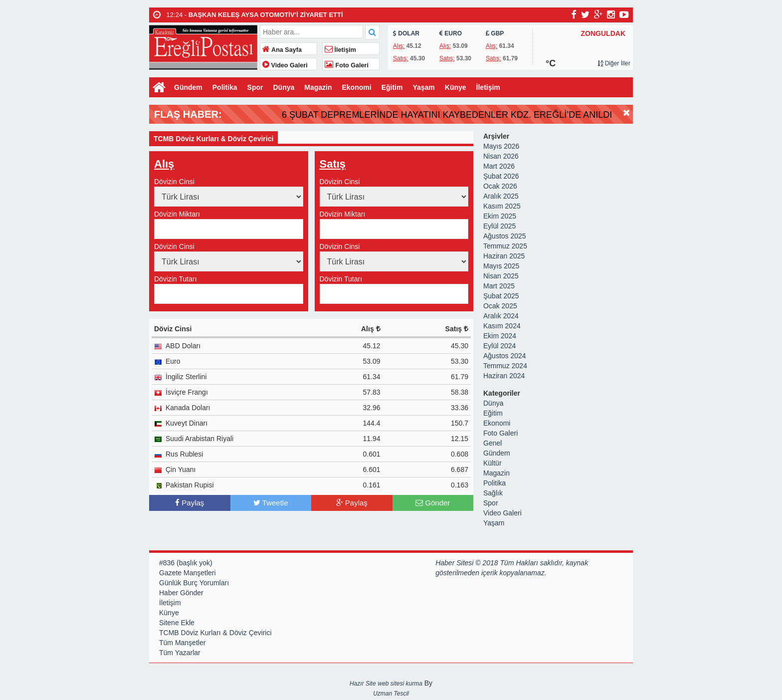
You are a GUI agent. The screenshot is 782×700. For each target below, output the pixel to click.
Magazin (318, 87)
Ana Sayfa (282, 50)
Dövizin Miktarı (177, 215)
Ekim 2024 (500, 337)
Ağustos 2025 (505, 237)
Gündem (188, 87)
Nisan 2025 (501, 277)
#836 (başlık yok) (186, 564)
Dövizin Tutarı (176, 280)
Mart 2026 (499, 167)
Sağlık (493, 494)
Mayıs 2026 (501, 147)
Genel (492, 444)
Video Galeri (285, 65)
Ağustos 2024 (505, 357)
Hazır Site (363, 685)
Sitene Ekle (177, 624)
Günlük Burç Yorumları (194, 584)
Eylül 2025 (499, 227)
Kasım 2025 (502, 207)
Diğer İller (614, 63)
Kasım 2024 (502, 327)
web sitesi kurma (400, 685)
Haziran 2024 (504, 377)
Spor (255, 87)
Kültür (492, 464)
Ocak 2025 (500, 307)
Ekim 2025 (500, 217)
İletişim (340, 50)
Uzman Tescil (391, 695)
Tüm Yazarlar (180, 654)
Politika (225, 87)
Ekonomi (357, 87)
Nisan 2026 (501, 157)
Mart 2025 (499, 287)
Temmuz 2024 (505, 367)
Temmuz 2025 (505, 247)
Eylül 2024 (499, 347)
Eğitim (392, 87)
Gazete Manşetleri (188, 574)
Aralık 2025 (501, 197)
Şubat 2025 (501, 297)
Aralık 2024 (501, 317)
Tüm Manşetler (182, 644)
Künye (456, 87)
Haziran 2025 (504, 257)
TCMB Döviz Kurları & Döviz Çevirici (215, 634)
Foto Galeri (347, 65)
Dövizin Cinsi (174, 183)
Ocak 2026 (500, 187)
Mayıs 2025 (501, 267)
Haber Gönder (181, 594)
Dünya (284, 87)
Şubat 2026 (501, 177)
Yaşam (423, 87)
